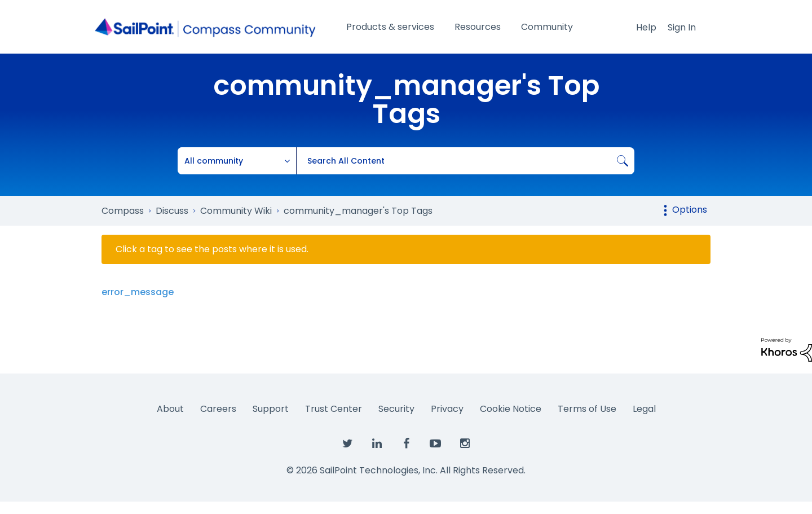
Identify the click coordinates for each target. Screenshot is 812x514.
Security (396, 409)
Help (646, 27)
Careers (218, 409)
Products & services (390, 27)
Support (271, 409)
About (170, 409)
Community (547, 27)
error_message (138, 292)
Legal (644, 409)
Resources (478, 27)
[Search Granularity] (237, 161)
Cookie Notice (511, 409)
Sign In (682, 27)
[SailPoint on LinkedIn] (377, 444)
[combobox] (465, 161)
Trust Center (334, 409)
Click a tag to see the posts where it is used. (212, 249)
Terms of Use (587, 409)
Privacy (447, 409)
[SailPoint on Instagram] (465, 444)
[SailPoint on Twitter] (347, 444)
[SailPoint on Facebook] (406, 444)
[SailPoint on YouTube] (435, 444)
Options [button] (690, 210)
